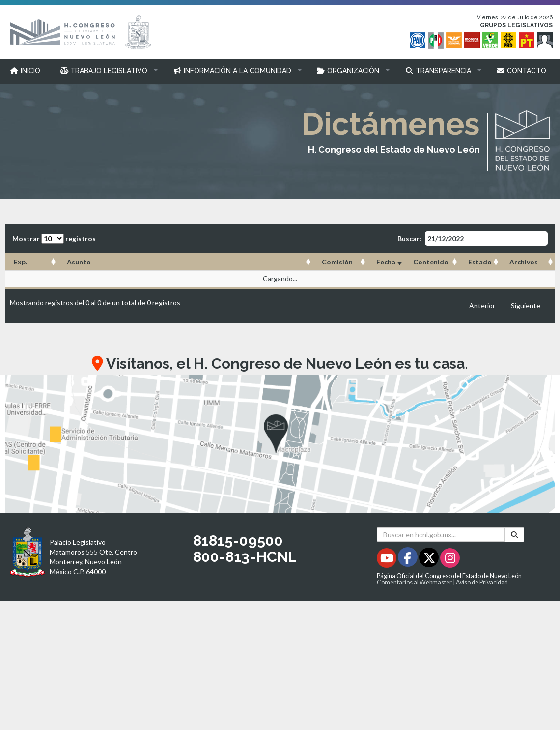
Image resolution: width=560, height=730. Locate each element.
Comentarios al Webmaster (414, 582)
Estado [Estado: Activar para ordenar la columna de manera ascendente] (480, 262)
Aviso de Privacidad (482, 582)
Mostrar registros (54, 239)
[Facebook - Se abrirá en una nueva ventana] (408, 560)
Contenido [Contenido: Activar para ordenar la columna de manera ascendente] (431, 262)
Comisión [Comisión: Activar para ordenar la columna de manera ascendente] (337, 262)
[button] (107, 71)
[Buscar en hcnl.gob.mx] (441, 535)
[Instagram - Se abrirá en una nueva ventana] (450, 560)
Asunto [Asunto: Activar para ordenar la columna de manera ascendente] (79, 262)
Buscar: (473, 238)
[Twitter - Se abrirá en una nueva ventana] (430, 560)
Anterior (482, 306)
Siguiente (526, 306)
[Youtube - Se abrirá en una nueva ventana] (387, 560)
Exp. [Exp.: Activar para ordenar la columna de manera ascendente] (20, 262)
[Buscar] (514, 535)
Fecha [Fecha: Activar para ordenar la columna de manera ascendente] (386, 262)
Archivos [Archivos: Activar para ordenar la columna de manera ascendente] (524, 262)
